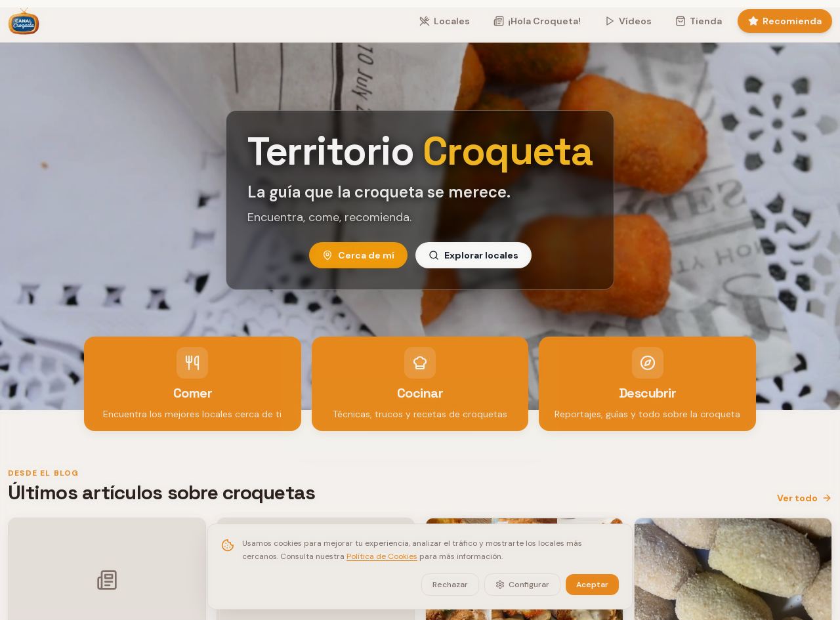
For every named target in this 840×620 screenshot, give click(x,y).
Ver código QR (420, 401)
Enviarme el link (420, 362)
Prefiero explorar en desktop (420, 432)
